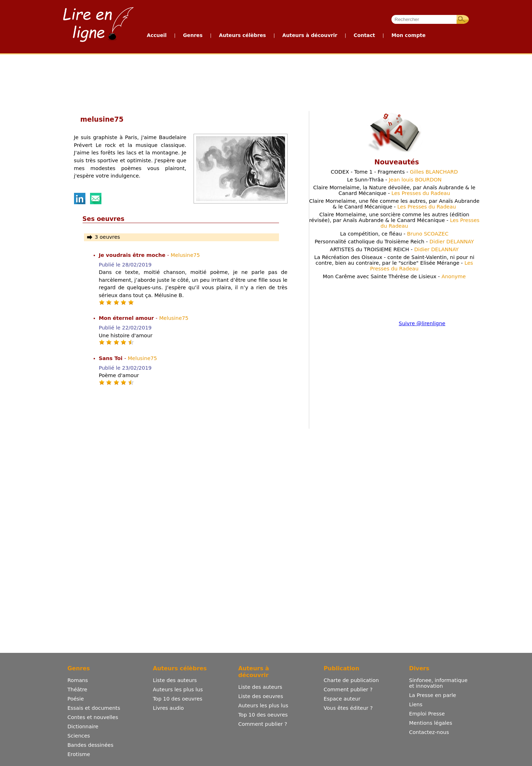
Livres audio (168, 708)
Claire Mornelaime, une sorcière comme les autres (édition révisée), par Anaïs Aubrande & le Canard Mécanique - (394, 220)
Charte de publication (351, 680)
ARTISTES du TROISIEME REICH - (394, 249)
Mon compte (409, 35)
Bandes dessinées (91, 745)
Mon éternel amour (127, 318)
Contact (364, 35)
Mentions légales (431, 723)
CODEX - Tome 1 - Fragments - (394, 172)
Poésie (76, 699)
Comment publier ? (263, 724)
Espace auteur (342, 699)
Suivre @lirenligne (422, 323)
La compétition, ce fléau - (394, 234)
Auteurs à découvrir (310, 35)
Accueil (157, 35)
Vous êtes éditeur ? (348, 708)
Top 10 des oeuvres (178, 699)
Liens (416, 704)
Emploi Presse (427, 714)
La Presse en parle (433, 695)
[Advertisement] (266, 81)
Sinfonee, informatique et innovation (438, 683)
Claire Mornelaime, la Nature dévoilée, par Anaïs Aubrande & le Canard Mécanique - (394, 190)
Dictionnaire (83, 727)
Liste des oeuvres (261, 696)
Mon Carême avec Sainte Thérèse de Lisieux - (394, 276)
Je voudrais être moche (133, 255)
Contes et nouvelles (93, 717)
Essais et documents (94, 708)
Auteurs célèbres (242, 35)
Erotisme (79, 754)
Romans (78, 680)
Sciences (79, 736)
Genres (193, 35)
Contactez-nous (429, 732)
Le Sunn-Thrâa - (394, 180)
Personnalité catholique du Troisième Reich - (394, 242)
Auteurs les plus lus (178, 690)
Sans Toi (112, 358)
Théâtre (78, 690)
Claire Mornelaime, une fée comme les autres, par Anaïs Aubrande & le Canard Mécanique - (394, 204)
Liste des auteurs (175, 680)
